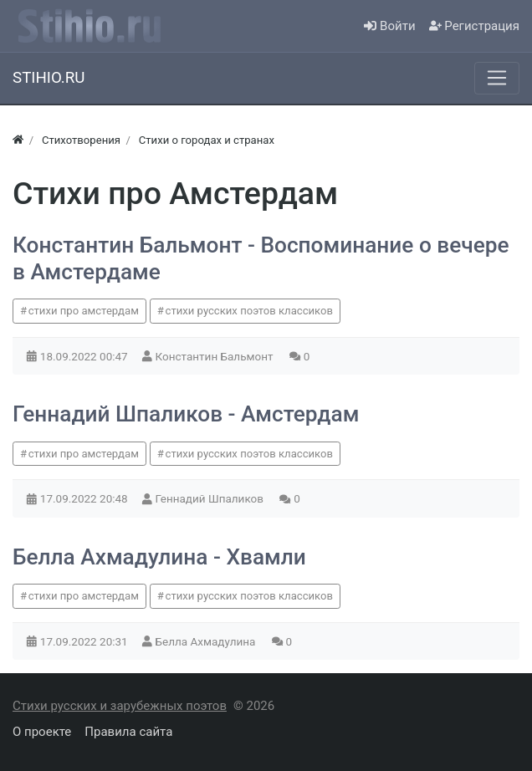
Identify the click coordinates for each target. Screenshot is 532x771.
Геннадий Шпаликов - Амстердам (186, 414)
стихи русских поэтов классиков (249, 311)
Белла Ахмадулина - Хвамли (159, 557)
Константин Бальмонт (216, 356)
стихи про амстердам (84, 311)
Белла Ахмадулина (207, 641)
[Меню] (497, 78)
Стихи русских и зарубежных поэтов (120, 706)
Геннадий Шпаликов (211, 498)
